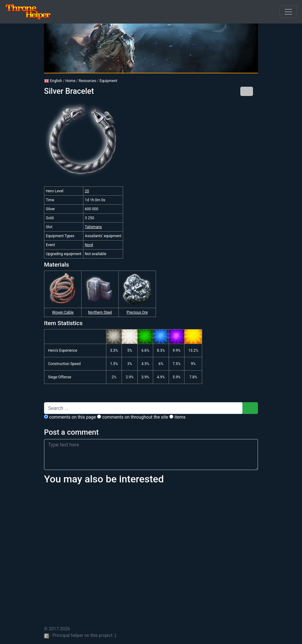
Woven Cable (63, 312)
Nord (89, 245)
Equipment (108, 81)
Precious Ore (137, 312)
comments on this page (70, 417)
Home (70, 81)
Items (177, 417)
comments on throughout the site (133, 417)
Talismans (93, 227)
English (53, 81)
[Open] (288, 12)
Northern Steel (100, 312)
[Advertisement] (151, 552)
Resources (87, 81)
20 (87, 191)
